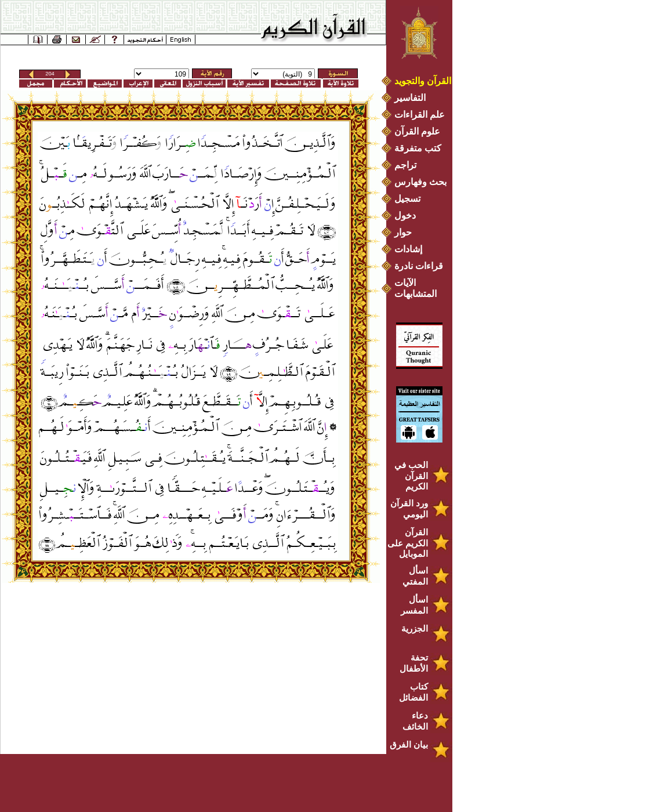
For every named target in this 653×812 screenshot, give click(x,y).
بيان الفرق (409, 744)
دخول (405, 215)
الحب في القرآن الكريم (411, 476)
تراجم (405, 165)
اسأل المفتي (415, 576)
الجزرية (415, 628)
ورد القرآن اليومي (409, 509)
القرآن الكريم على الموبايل (408, 543)
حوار (403, 232)
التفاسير (410, 98)
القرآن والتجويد (423, 81)
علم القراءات (420, 115)
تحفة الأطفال (414, 663)
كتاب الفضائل (413, 692)
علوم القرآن (417, 131)
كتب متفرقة (418, 148)
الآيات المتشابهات (416, 288)
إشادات (408, 249)
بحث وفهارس (423, 182)
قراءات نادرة (419, 266)
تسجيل (407, 199)
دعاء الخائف (415, 721)
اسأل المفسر (414, 605)
